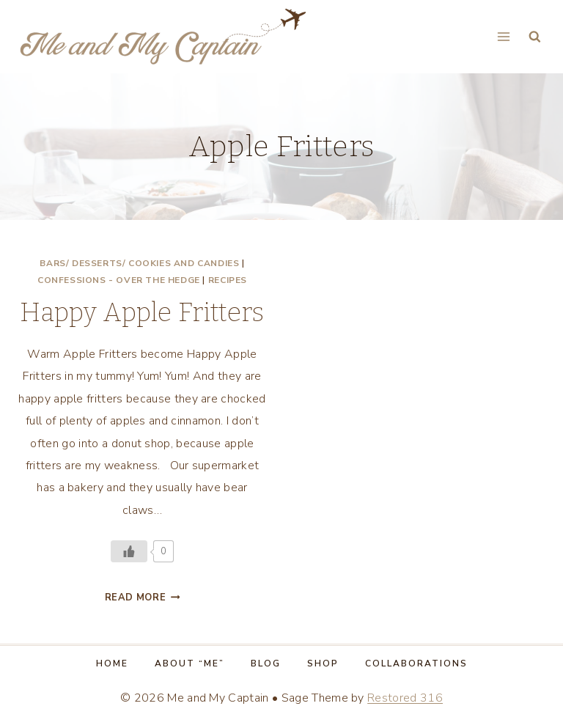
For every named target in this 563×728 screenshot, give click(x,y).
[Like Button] (129, 551)
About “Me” (189, 663)
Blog (266, 663)
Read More (143, 598)
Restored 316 (405, 698)
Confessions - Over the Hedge (119, 280)
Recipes (228, 280)
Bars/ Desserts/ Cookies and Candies (139, 263)
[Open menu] (503, 36)
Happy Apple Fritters (142, 312)
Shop (323, 663)
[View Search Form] (535, 37)
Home (112, 663)
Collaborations (416, 663)
